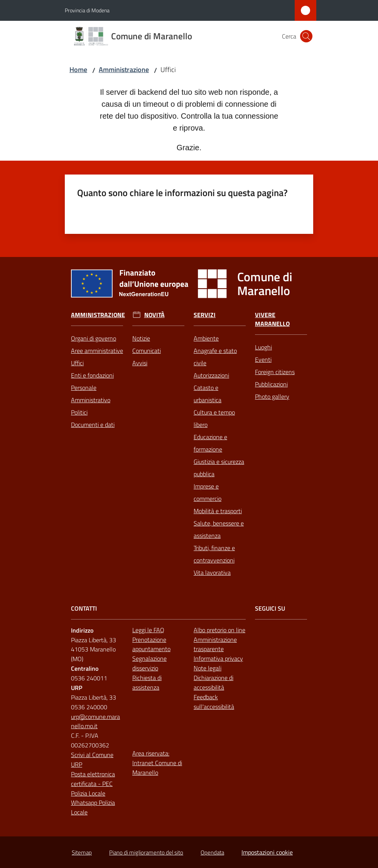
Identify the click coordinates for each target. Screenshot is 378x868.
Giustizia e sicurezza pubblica (219, 468)
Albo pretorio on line (219, 630)
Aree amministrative (97, 351)
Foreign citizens (275, 372)
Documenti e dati (93, 425)
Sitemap (82, 852)
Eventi (263, 359)
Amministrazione (124, 70)
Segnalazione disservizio (149, 663)
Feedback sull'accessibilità (214, 702)
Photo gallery (272, 396)
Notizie (141, 338)
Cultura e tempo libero (214, 418)
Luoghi (263, 347)
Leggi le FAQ (148, 630)
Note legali (208, 668)
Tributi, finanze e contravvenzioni (214, 554)
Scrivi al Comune (92, 755)
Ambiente (206, 338)
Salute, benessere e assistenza (219, 529)
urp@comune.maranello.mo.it (95, 721)
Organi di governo (94, 338)
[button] (306, 36)
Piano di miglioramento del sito (146, 852)
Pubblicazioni (271, 384)
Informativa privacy (218, 658)
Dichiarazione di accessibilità (213, 682)
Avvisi (140, 363)
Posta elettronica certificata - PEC (93, 779)
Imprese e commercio (208, 492)
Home (78, 70)
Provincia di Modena (87, 10)
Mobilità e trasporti (218, 511)
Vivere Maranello (272, 319)
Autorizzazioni (211, 375)
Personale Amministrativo (91, 394)
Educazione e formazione (210, 443)
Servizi (205, 315)
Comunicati (147, 351)
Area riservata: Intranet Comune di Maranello (157, 763)
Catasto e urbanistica (208, 394)
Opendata (212, 852)
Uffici (77, 363)
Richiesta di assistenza (147, 682)
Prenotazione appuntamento (151, 644)
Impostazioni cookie (267, 852)
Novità (154, 315)
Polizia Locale (88, 793)
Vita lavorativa (212, 573)
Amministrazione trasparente (215, 644)
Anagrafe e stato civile (215, 357)
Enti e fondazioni (92, 375)
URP (77, 764)
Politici (79, 412)
